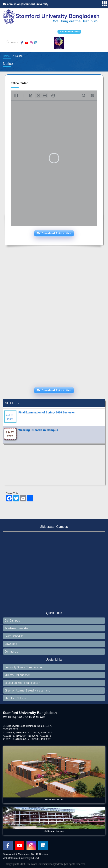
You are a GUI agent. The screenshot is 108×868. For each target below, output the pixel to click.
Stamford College (15, 698)
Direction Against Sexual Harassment (27, 691)
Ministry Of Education (18, 675)
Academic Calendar (16, 628)
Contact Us (11, 652)
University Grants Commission (23, 667)
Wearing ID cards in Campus (38, 434)
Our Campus (12, 621)
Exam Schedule (14, 636)
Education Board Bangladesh (22, 683)
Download (11, 644)
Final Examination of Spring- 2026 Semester (47, 416)
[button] (54, 233)
